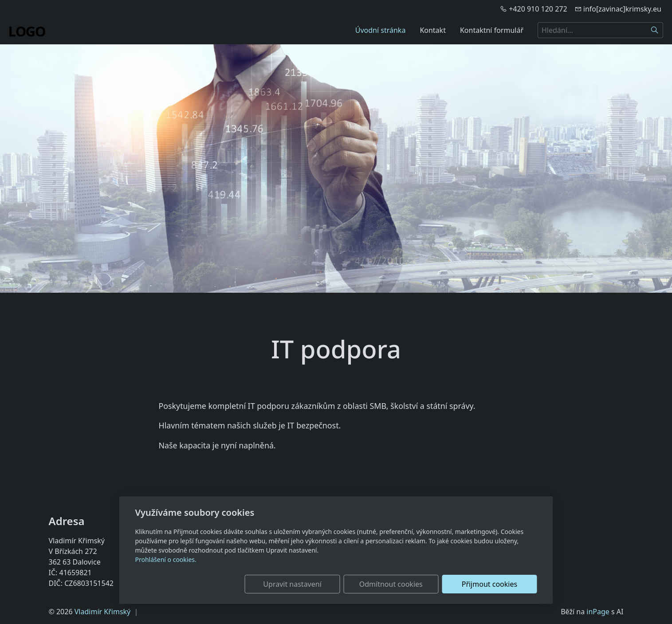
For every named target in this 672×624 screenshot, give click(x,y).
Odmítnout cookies (406, 584)
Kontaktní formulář (492, 30)
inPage (598, 612)
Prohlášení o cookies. (166, 559)
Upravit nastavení (317, 584)
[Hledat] (655, 30)
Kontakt (433, 30)
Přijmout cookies (494, 584)
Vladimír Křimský (103, 612)
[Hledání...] (592, 30)
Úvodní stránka (381, 30)
